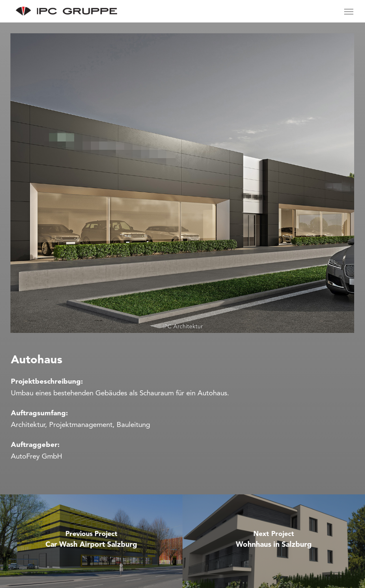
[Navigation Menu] (349, 11)
